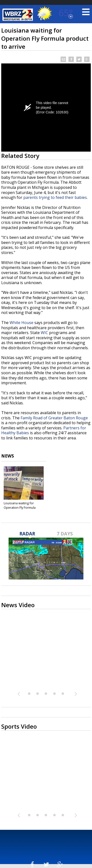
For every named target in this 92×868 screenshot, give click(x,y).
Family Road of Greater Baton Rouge (54, 418)
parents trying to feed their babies (55, 197)
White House (21, 323)
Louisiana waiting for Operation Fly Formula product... (20, 507)
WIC (44, 333)
